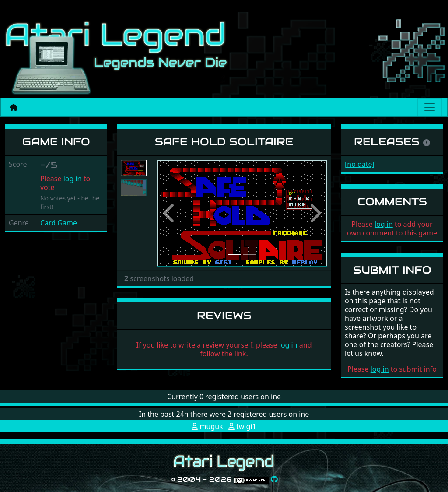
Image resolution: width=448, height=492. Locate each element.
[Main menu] (430, 107)
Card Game (59, 223)
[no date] (360, 164)
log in (73, 179)
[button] (170, 213)
